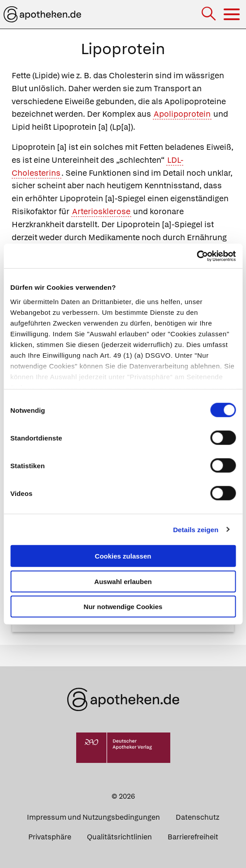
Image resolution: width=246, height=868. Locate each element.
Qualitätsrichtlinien (119, 837)
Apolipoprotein (182, 114)
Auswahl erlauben (123, 581)
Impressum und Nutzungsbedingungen (93, 817)
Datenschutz (197, 817)
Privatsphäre (50, 837)
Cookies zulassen (123, 556)
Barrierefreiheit (193, 837)
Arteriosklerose (101, 211)
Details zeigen (196, 529)
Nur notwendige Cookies (123, 607)
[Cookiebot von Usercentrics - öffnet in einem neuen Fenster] (196, 256)
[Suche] (209, 15)
